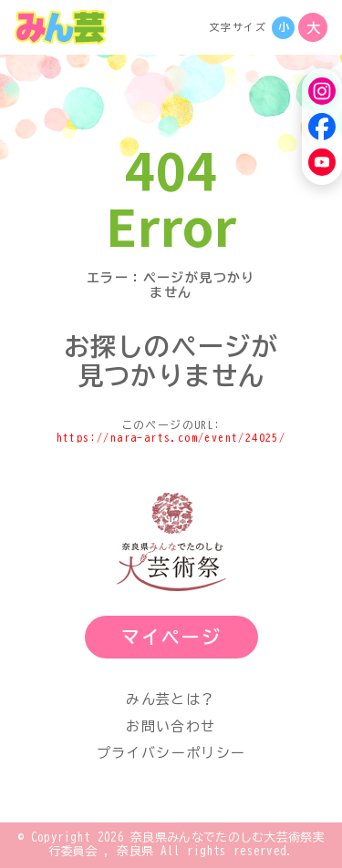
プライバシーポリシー (171, 753)
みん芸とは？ (171, 699)
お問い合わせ (171, 726)
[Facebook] (322, 127)
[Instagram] (322, 91)
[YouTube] (322, 162)
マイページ (171, 637)
